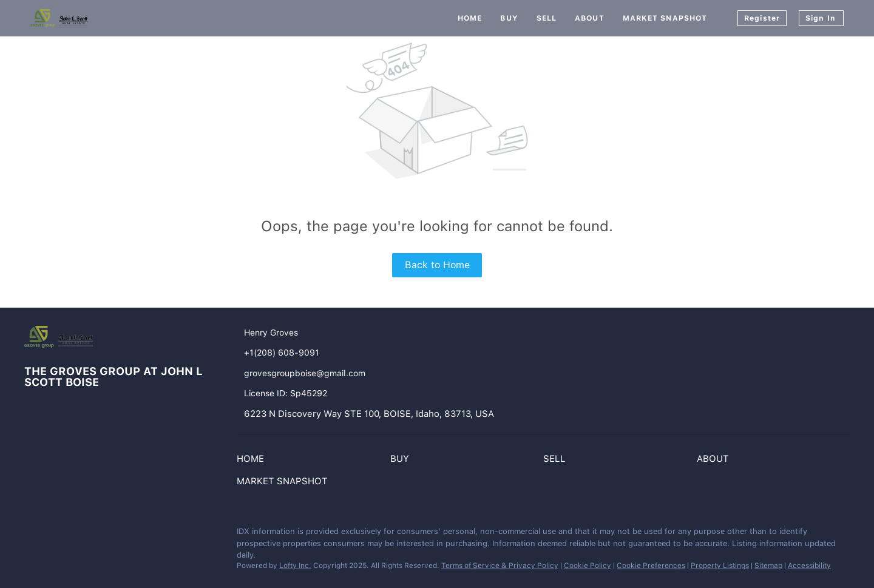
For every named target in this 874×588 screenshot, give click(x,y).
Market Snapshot (665, 18)
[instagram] (58, 535)
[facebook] (33, 535)
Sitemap (768, 566)
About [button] (590, 18)
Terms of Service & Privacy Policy (500, 566)
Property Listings (720, 566)
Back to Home (437, 265)
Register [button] (762, 18)
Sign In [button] (821, 18)
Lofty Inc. (295, 566)
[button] (253, 461)
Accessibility (809, 566)
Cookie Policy (588, 566)
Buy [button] (509, 18)
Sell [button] (547, 18)
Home (470, 18)
